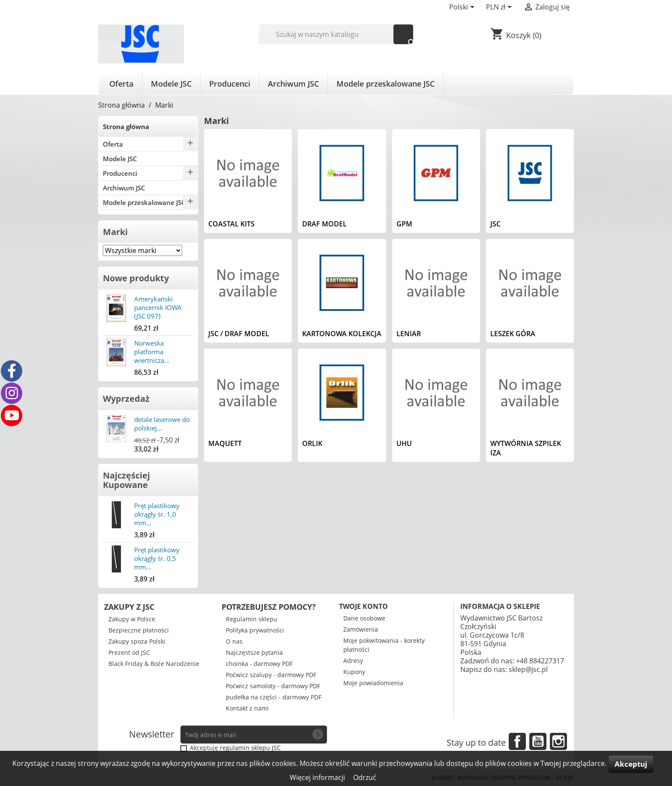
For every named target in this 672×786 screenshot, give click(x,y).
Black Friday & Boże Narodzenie (154, 664)
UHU (404, 443)
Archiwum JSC (293, 84)
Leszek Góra (513, 334)
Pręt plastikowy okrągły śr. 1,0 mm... (157, 514)
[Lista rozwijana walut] (500, 8)
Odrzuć (365, 777)
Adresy (353, 661)
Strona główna (126, 126)
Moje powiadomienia (373, 683)
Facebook (517, 741)
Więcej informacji (318, 777)
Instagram (558, 741)
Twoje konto (363, 606)
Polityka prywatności (255, 630)
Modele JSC (171, 84)
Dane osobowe (364, 618)
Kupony (354, 672)
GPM (404, 224)
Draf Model (324, 224)
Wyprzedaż (126, 399)
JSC (495, 224)
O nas (234, 641)
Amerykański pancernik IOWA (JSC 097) (158, 307)
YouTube (538, 741)
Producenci (230, 84)
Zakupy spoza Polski (137, 641)
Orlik (312, 443)
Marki (115, 232)
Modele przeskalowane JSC (385, 84)
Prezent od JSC (129, 652)
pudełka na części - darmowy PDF (274, 697)
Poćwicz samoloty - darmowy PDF (273, 686)
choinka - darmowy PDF (259, 664)
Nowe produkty (136, 278)
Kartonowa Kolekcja (342, 334)
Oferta (121, 84)
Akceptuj (631, 764)
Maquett (225, 443)
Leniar (409, 334)
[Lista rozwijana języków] (463, 8)
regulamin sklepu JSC (250, 748)
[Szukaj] (336, 34)
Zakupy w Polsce (132, 619)
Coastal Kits (231, 224)
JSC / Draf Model (239, 334)
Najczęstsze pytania (254, 652)
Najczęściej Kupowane (126, 480)
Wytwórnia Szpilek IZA (526, 448)
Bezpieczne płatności (139, 630)
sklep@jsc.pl (528, 669)
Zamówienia (361, 629)
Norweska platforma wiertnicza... (152, 352)
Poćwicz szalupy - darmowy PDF (271, 675)
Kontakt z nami (247, 708)
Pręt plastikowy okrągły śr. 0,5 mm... (157, 558)
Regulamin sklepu (252, 619)
